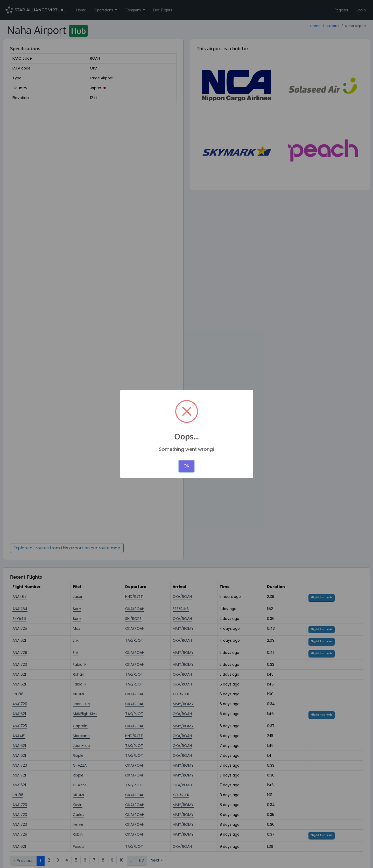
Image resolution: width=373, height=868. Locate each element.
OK (186, 466)
